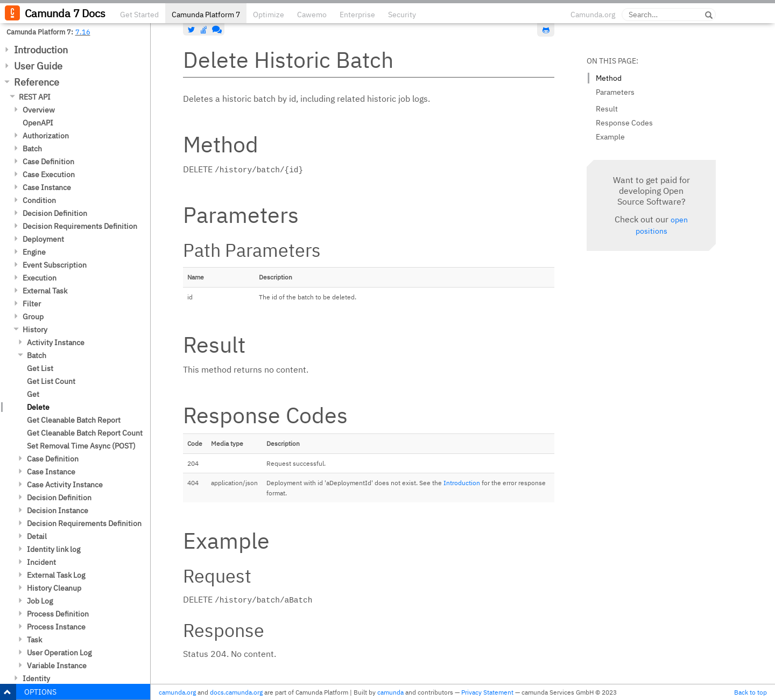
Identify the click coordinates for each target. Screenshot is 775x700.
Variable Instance (57, 666)
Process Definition (58, 614)
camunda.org (177, 692)
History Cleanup (54, 588)
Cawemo (312, 15)
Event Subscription (55, 265)
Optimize (269, 15)
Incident (41, 562)
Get (33, 394)
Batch (32, 149)
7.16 (83, 32)
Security (402, 15)
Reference (37, 82)
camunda (390, 692)
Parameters (615, 92)
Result (607, 109)
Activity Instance (56, 342)
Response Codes (624, 123)
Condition (39, 200)
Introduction (41, 50)
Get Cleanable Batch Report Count (85, 433)
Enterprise (357, 15)
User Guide (38, 66)
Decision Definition (55, 213)
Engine (34, 252)
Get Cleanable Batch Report (74, 420)
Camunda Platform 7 (206, 15)
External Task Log (56, 575)
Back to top (751, 692)
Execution (40, 278)
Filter (32, 304)
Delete (38, 407)
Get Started (139, 15)
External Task (45, 291)
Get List (40, 368)
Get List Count (51, 381)
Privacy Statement (487, 692)
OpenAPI (38, 123)
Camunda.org (593, 15)
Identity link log (54, 549)
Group (33, 317)
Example (610, 137)
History (35, 330)
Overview (39, 110)
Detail (37, 536)
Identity (36, 678)
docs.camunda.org (236, 692)
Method (609, 78)
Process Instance (56, 627)
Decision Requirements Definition (80, 226)
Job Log (40, 601)
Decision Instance (58, 510)
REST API (35, 97)
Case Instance (47, 187)
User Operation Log (59, 653)
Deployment (43, 239)
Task (34, 640)
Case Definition (48, 162)
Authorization (46, 136)
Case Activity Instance (65, 485)
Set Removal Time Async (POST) (81, 446)
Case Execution (49, 174)
